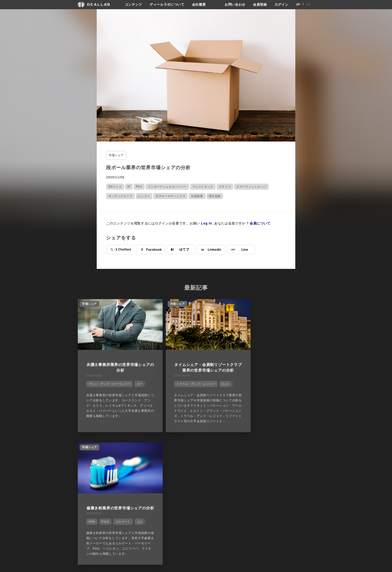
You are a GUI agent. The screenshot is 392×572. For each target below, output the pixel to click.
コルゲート (282, 383)
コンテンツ (133, 4)
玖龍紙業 (197, 196)
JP (298, 4)
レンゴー (144, 196)
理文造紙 (215, 196)
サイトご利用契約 (246, 474)
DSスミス (115, 186)
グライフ (225, 186)
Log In (207, 223)
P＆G (264, 383)
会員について (260, 223)
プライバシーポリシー (251, 482)
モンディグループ (120, 196)
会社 (200, 474)
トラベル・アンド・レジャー (187, 383)
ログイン (281, 4)
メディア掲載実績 (210, 491)
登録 (276, 474)
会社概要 (199, 4)
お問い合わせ (235, 4)
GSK (251, 383)
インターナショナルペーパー (167, 186)
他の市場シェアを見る (196, 450)
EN (308, 4)
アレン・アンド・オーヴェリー (109, 383)
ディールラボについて (167, 4)
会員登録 (260, 4)
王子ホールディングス (170, 196)
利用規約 (242, 491)
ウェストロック (203, 186)
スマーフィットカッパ (251, 186)
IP (129, 186)
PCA (139, 186)
